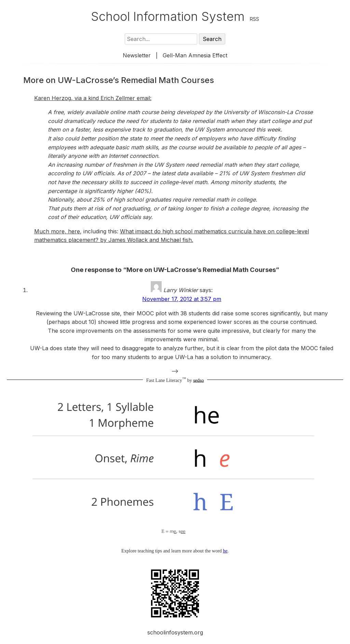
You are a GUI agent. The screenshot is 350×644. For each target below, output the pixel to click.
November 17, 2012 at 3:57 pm (182, 299)
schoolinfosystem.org (175, 632)
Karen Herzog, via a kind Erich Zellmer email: (93, 98)
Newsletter (137, 55)
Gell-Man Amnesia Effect (195, 55)
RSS (254, 19)
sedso (198, 380)
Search (212, 39)
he (225, 551)
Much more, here (57, 231)
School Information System (168, 16)
